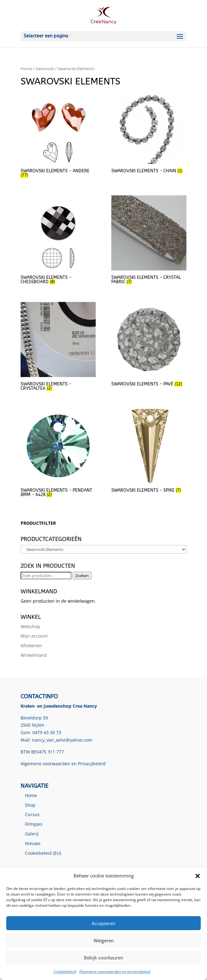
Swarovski (45, 69)
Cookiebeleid (65, 971)
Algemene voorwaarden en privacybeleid (115, 971)
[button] (198, 876)
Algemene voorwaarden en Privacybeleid (63, 764)
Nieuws (33, 843)
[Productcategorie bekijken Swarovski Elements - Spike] (149, 452)
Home (26, 69)
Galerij (32, 834)
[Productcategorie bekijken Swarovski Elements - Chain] (149, 132)
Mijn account (34, 636)
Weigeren (104, 940)
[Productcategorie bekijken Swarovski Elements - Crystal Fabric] (149, 241)
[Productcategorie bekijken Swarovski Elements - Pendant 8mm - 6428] (58, 454)
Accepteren (103, 923)
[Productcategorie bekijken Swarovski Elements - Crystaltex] (58, 347)
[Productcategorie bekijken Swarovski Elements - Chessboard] (58, 241)
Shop (30, 805)
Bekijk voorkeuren (103, 958)
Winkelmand (34, 655)
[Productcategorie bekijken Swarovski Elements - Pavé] (149, 345)
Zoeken (82, 576)
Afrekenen (31, 645)
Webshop (30, 626)
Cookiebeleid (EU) (43, 853)
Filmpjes (34, 824)
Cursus (32, 814)
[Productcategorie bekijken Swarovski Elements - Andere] (58, 134)
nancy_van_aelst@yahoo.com (62, 740)
